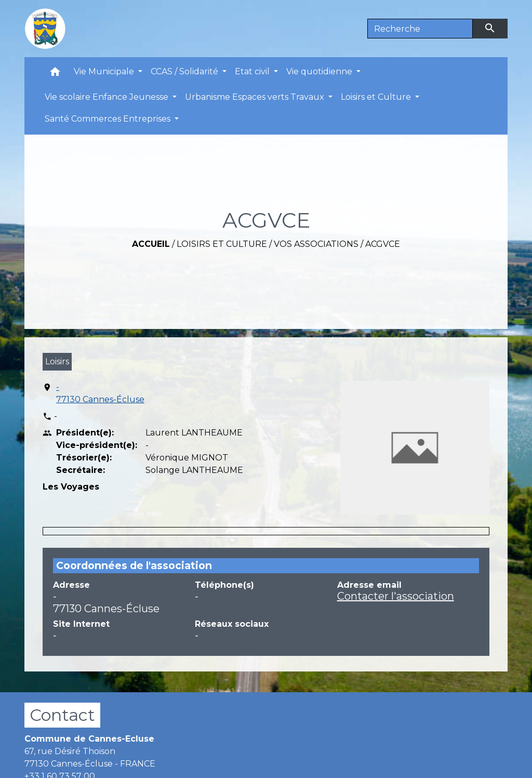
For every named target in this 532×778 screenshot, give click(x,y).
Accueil (151, 244)
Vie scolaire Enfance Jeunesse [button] (108, 97)
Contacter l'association (396, 596)
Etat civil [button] (253, 71)
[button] (55, 74)
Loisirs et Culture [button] (377, 97)
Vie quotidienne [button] (320, 71)
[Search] (420, 29)
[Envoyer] (490, 29)
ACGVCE (383, 244)
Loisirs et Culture (222, 244)
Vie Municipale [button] (105, 71)
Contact (62, 715)
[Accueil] (45, 29)
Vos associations (316, 244)
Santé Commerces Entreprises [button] (109, 119)
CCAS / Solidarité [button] (185, 71)
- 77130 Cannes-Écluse (100, 393)
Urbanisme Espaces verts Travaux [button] (256, 97)
